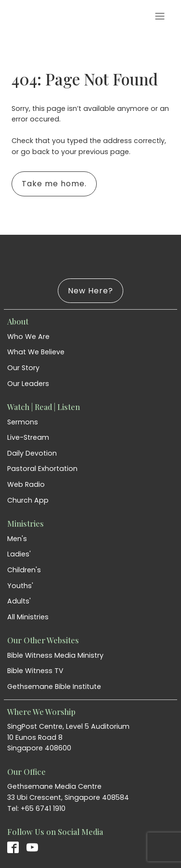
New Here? (90, 291)
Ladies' (19, 554)
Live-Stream (28, 437)
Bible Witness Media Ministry (55, 655)
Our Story (23, 368)
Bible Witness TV (35, 671)
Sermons (23, 422)
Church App (28, 500)
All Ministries (28, 617)
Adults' (19, 601)
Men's (17, 539)
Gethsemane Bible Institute (54, 687)
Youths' (20, 586)
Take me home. (54, 184)
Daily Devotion (32, 453)
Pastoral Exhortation (42, 469)
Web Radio (26, 484)
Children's (24, 570)
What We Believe (36, 352)
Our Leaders (28, 384)
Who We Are (28, 337)
